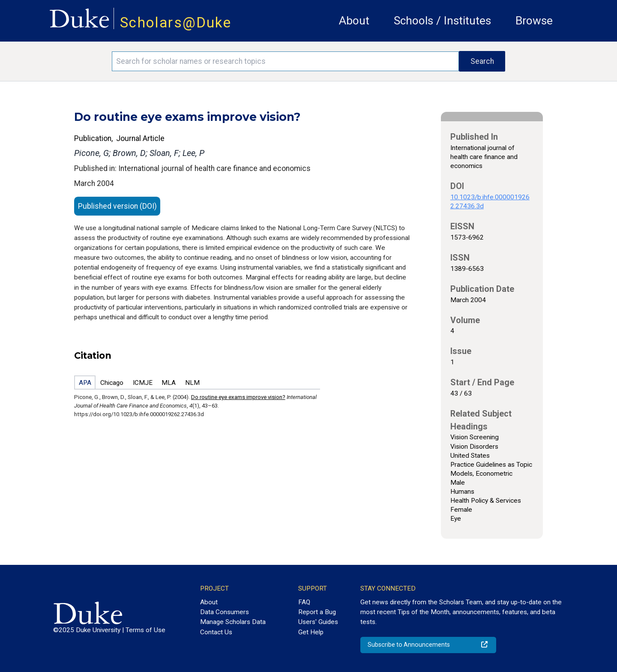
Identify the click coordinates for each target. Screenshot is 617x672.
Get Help (311, 632)
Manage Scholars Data (233, 622)
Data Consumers (225, 612)
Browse (534, 21)
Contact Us (216, 632)
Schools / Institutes (442, 21)
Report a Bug (317, 612)
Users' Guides (318, 622)
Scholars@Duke (176, 22)
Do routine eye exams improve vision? (238, 397)
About (354, 21)
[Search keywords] (285, 61)
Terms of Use (145, 630)
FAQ (304, 602)
